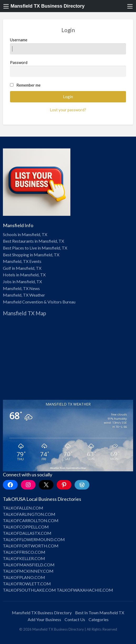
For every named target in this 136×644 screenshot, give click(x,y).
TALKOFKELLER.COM (24, 558)
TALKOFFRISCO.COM (24, 552)
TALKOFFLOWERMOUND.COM (34, 539)
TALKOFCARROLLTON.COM (31, 520)
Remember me (28, 85)
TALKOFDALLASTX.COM (27, 533)
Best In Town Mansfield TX (100, 613)
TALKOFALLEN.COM (23, 508)
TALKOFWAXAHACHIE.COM (85, 590)
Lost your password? (68, 110)
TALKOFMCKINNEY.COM (28, 571)
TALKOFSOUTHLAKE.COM (29, 590)
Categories (99, 619)
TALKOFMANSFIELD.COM (29, 565)
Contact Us (75, 619)
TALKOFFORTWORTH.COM (31, 546)
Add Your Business (44, 619)
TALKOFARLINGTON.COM (29, 514)
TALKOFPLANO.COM (24, 577)
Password (68, 68)
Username (68, 46)
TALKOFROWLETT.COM (27, 584)
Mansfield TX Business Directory (48, 6)
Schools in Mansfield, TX (25, 234)
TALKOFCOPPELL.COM (26, 527)
